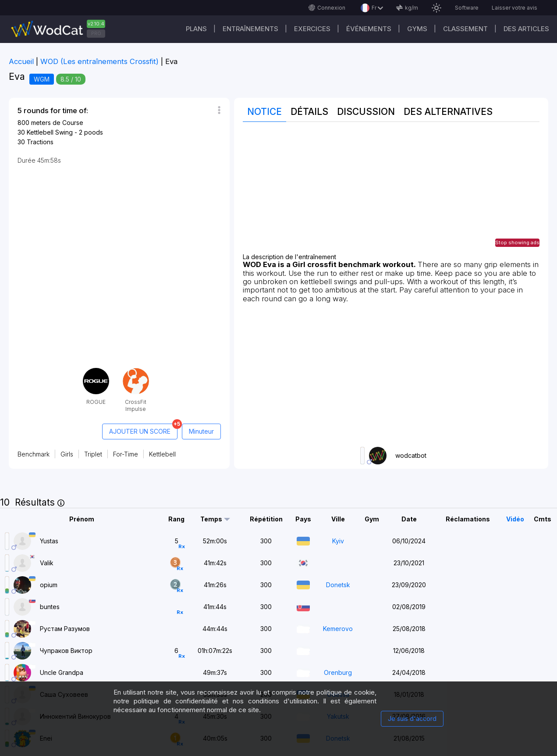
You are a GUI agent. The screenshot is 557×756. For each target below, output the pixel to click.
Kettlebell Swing (50, 132)
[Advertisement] (391, 192)
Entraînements (250, 29)
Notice (264, 112)
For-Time (126, 454)
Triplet (93, 454)
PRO (96, 33)
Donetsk (338, 585)
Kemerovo (338, 629)
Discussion (366, 112)
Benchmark (34, 454)
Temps (211, 519)
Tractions (40, 142)
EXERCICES (312, 29)
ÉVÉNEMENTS (369, 29)
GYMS (417, 29)
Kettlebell (162, 454)
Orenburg (338, 672)
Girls (67, 454)
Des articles (526, 29)
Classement (465, 29)
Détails (309, 112)
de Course (68, 123)
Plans (196, 29)
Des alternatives (448, 112)
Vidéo (515, 519)
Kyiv (338, 541)
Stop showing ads (517, 242)
